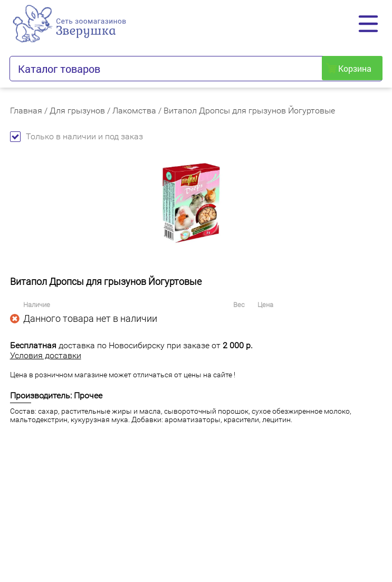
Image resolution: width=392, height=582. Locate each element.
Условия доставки (46, 355)
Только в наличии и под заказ (77, 136)
